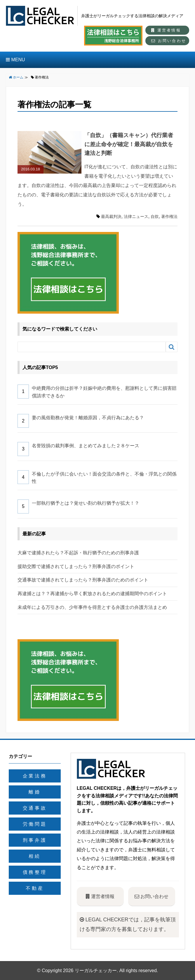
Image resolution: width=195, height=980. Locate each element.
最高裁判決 (111, 216)
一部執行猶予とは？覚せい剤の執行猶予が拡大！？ (86, 503)
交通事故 (35, 808)
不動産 (35, 888)
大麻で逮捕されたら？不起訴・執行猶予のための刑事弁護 (78, 553)
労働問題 (35, 824)
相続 (35, 856)
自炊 (155, 216)
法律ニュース (136, 216)
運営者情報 (166, 30)
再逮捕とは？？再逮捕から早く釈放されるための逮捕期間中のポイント (92, 594)
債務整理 (35, 872)
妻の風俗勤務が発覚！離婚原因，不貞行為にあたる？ (88, 418)
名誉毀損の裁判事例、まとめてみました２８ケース (86, 446)
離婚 (35, 792)
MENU (15, 60)
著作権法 (169, 216)
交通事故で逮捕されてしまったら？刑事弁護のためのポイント (83, 580)
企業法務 (35, 776)
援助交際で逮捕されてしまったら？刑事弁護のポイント (76, 566)
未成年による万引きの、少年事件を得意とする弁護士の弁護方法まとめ (92, 607)
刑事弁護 (35, 840)
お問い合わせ (169, 41)
